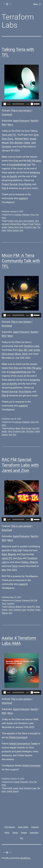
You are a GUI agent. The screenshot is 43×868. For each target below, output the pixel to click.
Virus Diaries (25, 184)
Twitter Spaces (13, 230)
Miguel (5, 143)
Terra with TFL (9, 135)
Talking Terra (13, 227)
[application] (21, 104)
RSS (4, 125)
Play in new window (21, 111)
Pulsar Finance (34, 224)
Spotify (34, 121)
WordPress (25, 858)
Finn (16, 161)
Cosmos (18, 215)
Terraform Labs (30, 227)
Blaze (18, 354)
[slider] (18, 104)
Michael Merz (22, 139)
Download (7, 114)
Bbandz (12, 554)
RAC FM (17, 550)
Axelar (17, 782)
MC (26, 350)
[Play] (5, 104)
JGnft (25, 354)
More (10, 125)
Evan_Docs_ (8, 139)
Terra (33, 215)
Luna (34, 428)
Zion (36, 135)
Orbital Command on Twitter (23, 744)
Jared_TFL (7, 558)
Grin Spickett (16, 143)
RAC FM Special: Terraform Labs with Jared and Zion (20, 465)
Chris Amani (8, 354)
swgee (33, 139)
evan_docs (18, 221)
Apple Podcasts (21, 121)
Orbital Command (18, 737)
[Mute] (32, 104)
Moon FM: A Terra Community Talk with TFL (21, 261)
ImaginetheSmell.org (20, 165)
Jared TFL (31, 607)
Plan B (5, 188)
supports (23, 198)
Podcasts (26, 215)
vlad (30, 350)
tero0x (37, 350)
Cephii (27, 143)
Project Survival (10, 184)
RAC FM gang (34, 161)
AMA (10, 788)
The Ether (30, 431)
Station (25, 562)
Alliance (12, 428)
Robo (4, 554)
